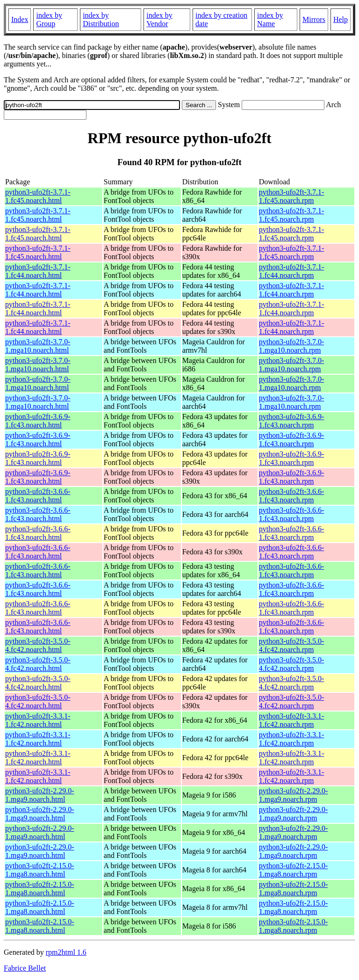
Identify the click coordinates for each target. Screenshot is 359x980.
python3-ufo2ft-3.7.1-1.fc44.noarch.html (38, 271)
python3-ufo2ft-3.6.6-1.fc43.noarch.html (38, 496)
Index (20, 19)
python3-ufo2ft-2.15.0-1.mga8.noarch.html (40, 870)
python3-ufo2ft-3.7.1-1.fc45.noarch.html (38, 196)
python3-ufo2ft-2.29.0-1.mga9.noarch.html (40, 795)
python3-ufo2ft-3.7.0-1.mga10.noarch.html (38, 346)
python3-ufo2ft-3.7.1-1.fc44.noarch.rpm (292, 271)
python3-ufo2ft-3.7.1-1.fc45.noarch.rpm (292, 196)
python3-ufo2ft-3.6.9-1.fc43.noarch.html (38, 421)
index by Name (270, 19)
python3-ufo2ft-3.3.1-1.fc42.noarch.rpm (292, 720)
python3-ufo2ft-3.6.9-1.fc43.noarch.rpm (292, 421)
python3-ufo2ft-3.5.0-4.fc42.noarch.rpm (292, 645)
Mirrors (314, 19)
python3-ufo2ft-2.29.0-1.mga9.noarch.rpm (294, 795)
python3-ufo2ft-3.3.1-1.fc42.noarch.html (38, 720)
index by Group (49, 19)
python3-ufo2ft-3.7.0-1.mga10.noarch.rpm (292, 346)
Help (341, 19)
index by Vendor (159, 19)
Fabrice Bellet (25, 968)
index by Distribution (101, 19)
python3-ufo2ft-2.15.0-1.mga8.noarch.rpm (294, 870)
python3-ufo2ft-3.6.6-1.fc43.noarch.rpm (292, 496)
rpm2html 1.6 (66, 952)
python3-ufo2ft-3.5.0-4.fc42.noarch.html (38, 645)
